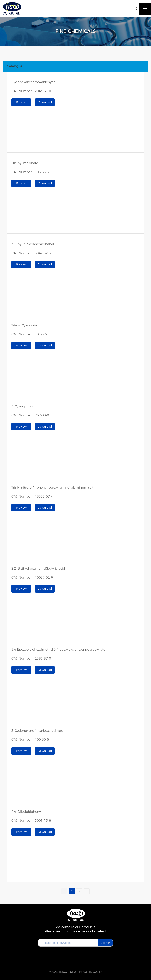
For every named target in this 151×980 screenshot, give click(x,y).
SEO (73, 972)
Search (105, 943)
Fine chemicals (76, 31)
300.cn (98, 972)
